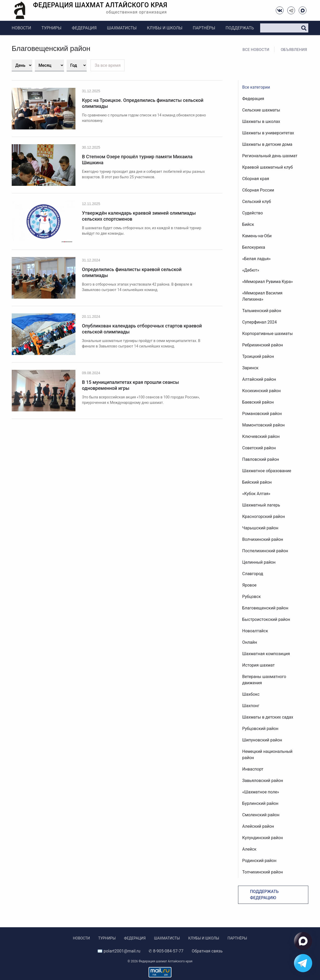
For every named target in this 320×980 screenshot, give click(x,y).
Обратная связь (207, 951)
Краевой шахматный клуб (268, 167)
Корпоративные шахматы (267, 334)
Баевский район (258, 402)
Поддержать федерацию (264, 895)
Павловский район (261, 459)
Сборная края (256, 179)
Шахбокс (251, 694)
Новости (21, 28)
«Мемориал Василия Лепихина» (262, 296)
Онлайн (250, 642)
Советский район (259, 448)
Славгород (253, 574)
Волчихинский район (263, 539)
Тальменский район (262, 311)
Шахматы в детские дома (267, 144)
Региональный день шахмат (270, 156)
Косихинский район (261, 391)
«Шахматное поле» (261, 792)
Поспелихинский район (265, 551)
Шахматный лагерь (261, 505)
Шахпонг (251, 706)
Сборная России (258, 190)
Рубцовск (251, 597)
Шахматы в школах (261, 121)
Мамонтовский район (263, 425)
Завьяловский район (263, 781)
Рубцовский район (260, 729)
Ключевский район (261, 436)
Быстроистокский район (266, 619)
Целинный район (259, 562)
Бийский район (257, 482)
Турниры (52, 28)
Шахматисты (122, 28)
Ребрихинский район (263, 345)
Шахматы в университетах (268, 133)
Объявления (294, 50)
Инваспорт (253, 769)
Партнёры (204, 28)
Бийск (248, 224)
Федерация (84, 28)
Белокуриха (254, 247)
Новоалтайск (255, 631)
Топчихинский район (263, 872)
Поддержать (240, 28)
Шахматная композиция (266, 654)
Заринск (250, 368)
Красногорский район (264, 517)
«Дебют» (251, 270)
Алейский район (258, 826)
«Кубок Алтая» (256, 494)
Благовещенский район (265, 608)
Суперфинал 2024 (260, 322)
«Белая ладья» (256, 259)
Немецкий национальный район (267, 755)
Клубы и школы (165, 28)
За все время (108, 65)
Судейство (252, 213)
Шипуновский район (262, 740)
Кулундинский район (263, 838)
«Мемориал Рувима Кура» (268, 282)
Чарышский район (260, 528)
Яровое (249, 585)
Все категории (256, 87)
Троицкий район (258, 356)
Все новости (256, 50)
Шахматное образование (267, 471)
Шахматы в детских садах (268, 717)
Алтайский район (259, 379)
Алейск (249, 849)
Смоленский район (261, 815)
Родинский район (259, 861)
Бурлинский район (260, 803)
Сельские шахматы (261, 110)
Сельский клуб (257, 202)
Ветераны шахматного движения (264, 680)
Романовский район (262, 414)
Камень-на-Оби (257, 236)
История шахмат (258, 665)
